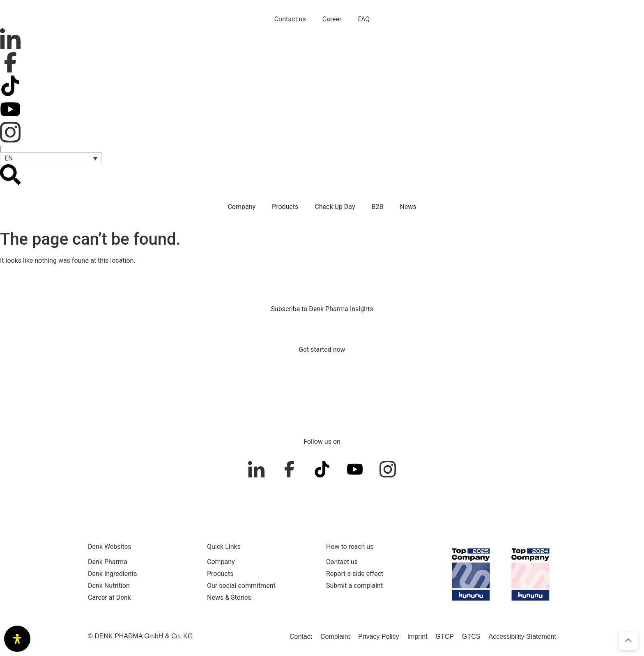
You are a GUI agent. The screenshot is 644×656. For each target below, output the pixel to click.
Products (285, 207)
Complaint (335, 637)
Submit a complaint (354, 586)
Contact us (290, 19)
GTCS (471, 637)
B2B (377, 207)
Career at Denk (109, 598)
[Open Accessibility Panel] (17, 639)
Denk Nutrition (109, 586)
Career (332, 19)
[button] (51, 158)
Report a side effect (355, 574)
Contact (301, 637)
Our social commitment (241, 586)
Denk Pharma (108, 562)
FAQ (364, 19)
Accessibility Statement (522, 637)
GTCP (445, 637)
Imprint (417, 637)
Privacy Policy (379, 637)
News (408, 207)
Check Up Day (335, 207)
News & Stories (229, 598)
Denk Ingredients (113, 574)
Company (241, 207)
